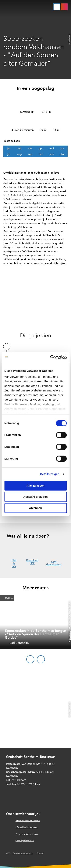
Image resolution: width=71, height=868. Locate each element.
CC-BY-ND (69, 635)
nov (52, 154)
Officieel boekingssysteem (27, 827)
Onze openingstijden (25, 841)
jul (9, 154)
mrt (30, 148)
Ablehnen (35, 508)
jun (62, 148)
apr (41, 148)
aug (20, 154)
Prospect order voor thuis (27, 834)
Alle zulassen (35, 486)
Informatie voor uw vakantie (28, 821)
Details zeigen (50, 474)
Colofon (40, 853)
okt (41, 154)
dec (62, 154)
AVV (8, 853)
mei (52, 148)
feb (20, 148)
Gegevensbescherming (23, 853)
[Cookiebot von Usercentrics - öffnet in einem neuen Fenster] (51, 357)
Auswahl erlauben (35, 497)
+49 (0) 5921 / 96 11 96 (26, 784)
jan (9, 148)
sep (30, 154)
